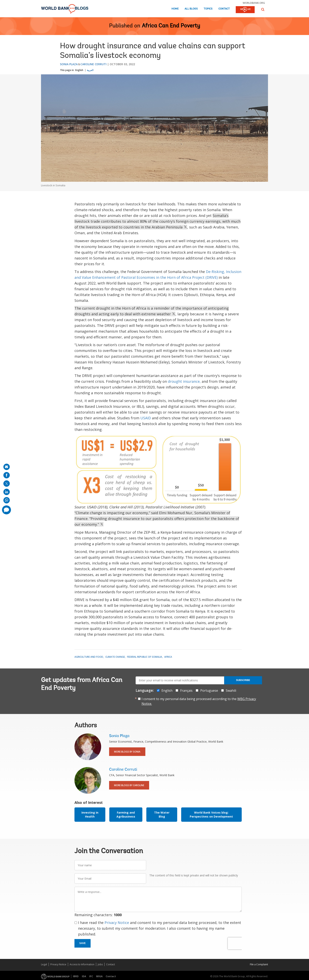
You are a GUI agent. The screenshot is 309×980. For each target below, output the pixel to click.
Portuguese (209, 691)
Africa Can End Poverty (171, 26)
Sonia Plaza (69, 64)
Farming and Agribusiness (126, 814)
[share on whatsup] (7, 500)
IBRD (76, 976)
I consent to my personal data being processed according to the (199, 701)
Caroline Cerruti (93, 64)
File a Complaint (259, 964)
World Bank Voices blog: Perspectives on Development (211, 814)
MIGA (99, 976)
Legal (44, 964)
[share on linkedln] (7, 492)
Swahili (231, 691)
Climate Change (115, 657)
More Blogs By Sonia (127, 752)
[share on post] (7, 484)
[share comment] (6, 510)
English (79, 70)
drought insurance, (184, 381)
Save (83, 943)
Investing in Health (90, 814)
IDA (84, 976)
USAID (146, 418)
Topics (208, 9)
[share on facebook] (7, 475)
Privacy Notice (117, 923)
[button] (263, 9)
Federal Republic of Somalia (145, 657)
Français (186, 691)
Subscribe (243, 680)
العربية (90, 70)
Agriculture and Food (89, 657)
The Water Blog (162, 814)
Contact (224, 9)
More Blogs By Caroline (129, 785)
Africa (168, 657)
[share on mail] (7, 467)
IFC (91, 976)
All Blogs (191, 9)
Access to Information (82, 964)
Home (175, 9)
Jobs (100, 964)
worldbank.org (254, 3)
